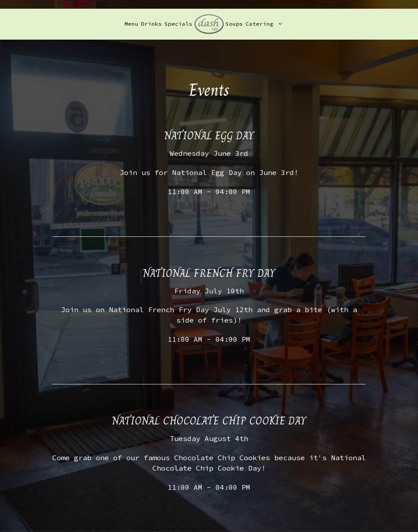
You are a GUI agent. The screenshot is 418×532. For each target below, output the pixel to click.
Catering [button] (264, 24)
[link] (209, 24)
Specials (179, 24)
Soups (234, 24)
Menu (131, 24)
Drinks (152, 24)
